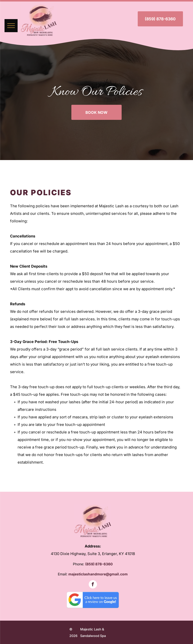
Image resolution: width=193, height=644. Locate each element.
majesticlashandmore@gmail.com (98, 574)
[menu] (11, 26)
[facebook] (93, 585)
